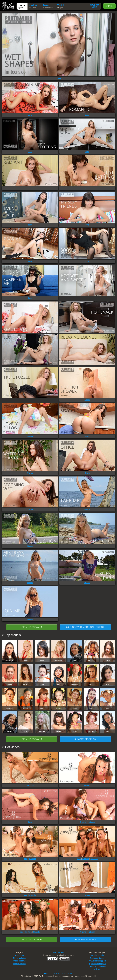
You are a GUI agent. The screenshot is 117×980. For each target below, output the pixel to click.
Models (61, 7)
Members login (97, 955)
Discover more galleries (85, 627)
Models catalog (20, 964)
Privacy (97, 969)
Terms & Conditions (97, 966)
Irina (87, 188)
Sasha (87, 400)
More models (85, 739)
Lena (59, 78)
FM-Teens (20, 955)
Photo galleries (19, 958)
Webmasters (58, 952)
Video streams (19, 961)
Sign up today (32, 627)
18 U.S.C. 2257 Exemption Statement (58, 973)
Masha (87, 509)
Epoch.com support (97, 964)
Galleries (34, 7)
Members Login (95, 6)
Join (109, 6)
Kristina (87, 785)
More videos (85, 940)
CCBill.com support (97, 961)
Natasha (30, 785)
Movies (48, 7)
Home (22, 7)
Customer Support (98, 958)
